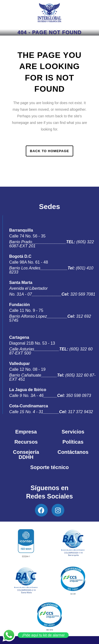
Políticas (73, 442)
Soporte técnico (49, 467)
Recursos (26, 442)
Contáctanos (73, 452)
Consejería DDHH (26, 455)
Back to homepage (49, 151)
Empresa (26, 432)
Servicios (73, 432)
